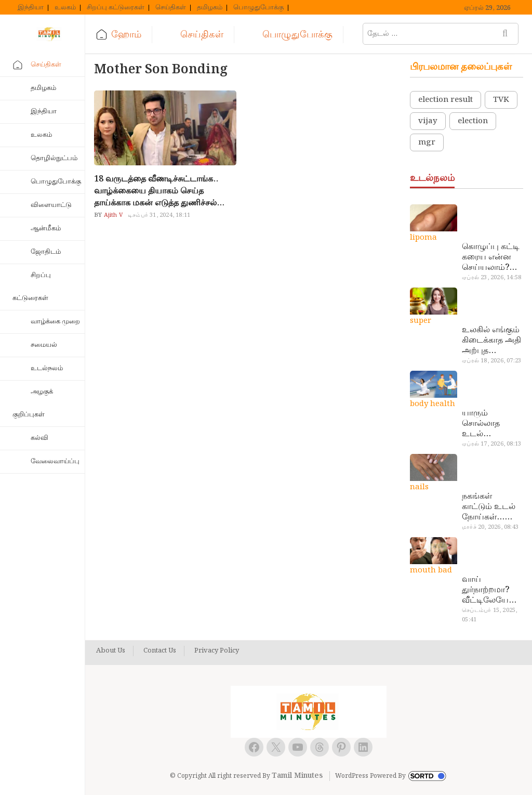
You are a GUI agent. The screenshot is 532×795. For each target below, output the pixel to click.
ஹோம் (126, 35)
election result (445, 100)
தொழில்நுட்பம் (54, 158)
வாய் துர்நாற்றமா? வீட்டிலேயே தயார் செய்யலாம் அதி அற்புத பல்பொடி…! (486, 590)
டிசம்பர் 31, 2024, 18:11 (159, 215)
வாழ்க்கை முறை (55, 322)
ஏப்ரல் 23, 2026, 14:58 (491, 278)
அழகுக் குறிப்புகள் (33, 403)
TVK (501, 100)
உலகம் (65, 8)
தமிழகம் (210, 8)
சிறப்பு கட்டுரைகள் (116, 8)
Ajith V (112, 215)
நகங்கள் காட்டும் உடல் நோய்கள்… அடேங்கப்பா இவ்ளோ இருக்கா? (489, 507)
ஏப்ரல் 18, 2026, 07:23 (491, 361)
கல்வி (39, 438)
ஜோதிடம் (46, 252)
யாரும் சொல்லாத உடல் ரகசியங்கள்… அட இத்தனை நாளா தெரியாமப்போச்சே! (491, 424)
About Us (111, 651)
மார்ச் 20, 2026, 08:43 (490, 527)
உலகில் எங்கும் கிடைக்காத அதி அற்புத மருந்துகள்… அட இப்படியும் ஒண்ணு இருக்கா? (492, 341)
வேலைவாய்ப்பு (55, 461)
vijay (428, 121)
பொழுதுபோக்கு (258, 8)
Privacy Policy (217, 651)
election (473, 121)
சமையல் (44, 345)
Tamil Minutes (297, 776)
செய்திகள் (171, 8)
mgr (427, 142)
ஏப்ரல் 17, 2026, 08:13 (491, 444)
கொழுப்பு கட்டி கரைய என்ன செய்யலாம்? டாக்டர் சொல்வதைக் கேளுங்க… (491, 257)
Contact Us (160, 651)
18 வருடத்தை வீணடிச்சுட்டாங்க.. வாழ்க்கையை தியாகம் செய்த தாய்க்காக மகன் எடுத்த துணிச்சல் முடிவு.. (156, 191)
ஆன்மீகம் (46, 229)
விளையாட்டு (51, 205)
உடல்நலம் (47, 368)
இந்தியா (31, 8)
